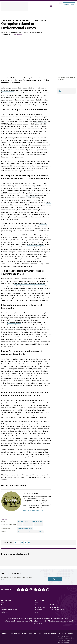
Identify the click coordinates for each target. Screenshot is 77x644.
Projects (3, 532)
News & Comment (40, 607)
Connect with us (8, 590)
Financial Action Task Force (13, 264)
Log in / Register (69, 4)
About (37, 612)
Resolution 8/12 (31, 195)
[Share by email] (25, 543)
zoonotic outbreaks (41, 122)
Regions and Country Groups (8, 525)
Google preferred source (57, 610)
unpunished (41, 281)
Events (37, 605)
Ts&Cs (30, 633)
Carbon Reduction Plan (50, 633)
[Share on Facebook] (15, 543)
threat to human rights (32, 161)
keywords (4, 519)
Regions (4, 607)
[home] (15, 6)
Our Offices (53, 605)
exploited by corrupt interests (13, 157)
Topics (3, 521)
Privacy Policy (13, 633)
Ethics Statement (23, 633)
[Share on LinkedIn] (22, 543)
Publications (5, 612)
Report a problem (55, 607)
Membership (38, 610)
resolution (29, 259)
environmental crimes (14, 323)
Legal (35, 633)
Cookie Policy (5, 633)
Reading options (62, 86)
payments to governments (36, 245)
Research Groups (6, 528)
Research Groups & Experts (9, 610)
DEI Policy (40, 633)
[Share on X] (19, 543)
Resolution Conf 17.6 (15, 193)
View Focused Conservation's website (34, 510)
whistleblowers (34, 403)
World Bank (36, 145)
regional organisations (38, 152)
